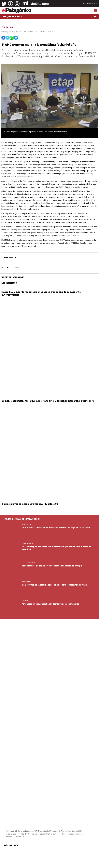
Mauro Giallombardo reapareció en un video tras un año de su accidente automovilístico (41, 293)
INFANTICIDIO (27, 582)
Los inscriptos (9, 283)
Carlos (17, 268)
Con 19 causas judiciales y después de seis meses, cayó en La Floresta (56, 528)
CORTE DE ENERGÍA (28, 563)
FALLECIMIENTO (27, 544)
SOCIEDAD (25, 601)
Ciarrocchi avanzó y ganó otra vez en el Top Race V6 (30, 504)
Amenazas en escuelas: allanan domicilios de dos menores (50, 604)
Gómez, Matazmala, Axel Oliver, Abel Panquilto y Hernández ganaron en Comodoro (48, 401)
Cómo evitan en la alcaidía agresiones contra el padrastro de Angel (55, 585)
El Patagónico (7, 31)
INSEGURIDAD (27, 525)
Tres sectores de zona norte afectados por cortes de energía (52, 566)
